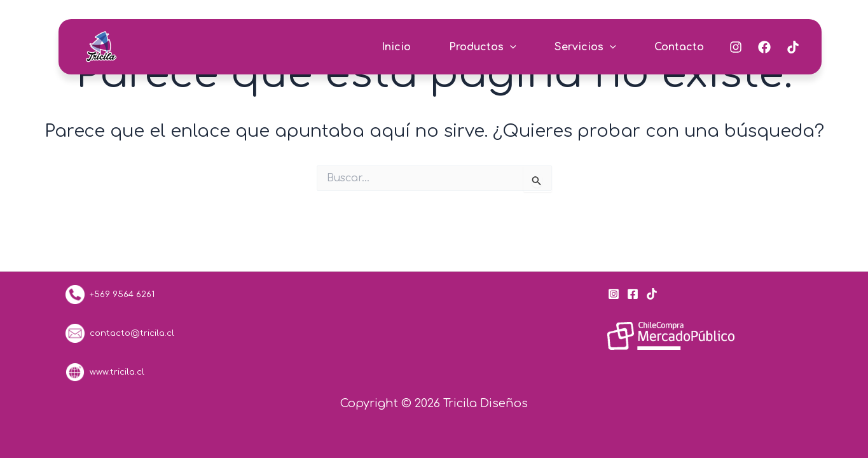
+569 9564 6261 (120, 294)
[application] (510, 47)
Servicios (585, 47)
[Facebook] (764, 47)
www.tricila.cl (105, 372)
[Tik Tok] (652, 294)
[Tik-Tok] (793, 47)
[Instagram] (736, 47)
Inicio (396, 47)
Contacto (679, 47)
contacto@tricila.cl (120, 333)
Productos (483, 47)
